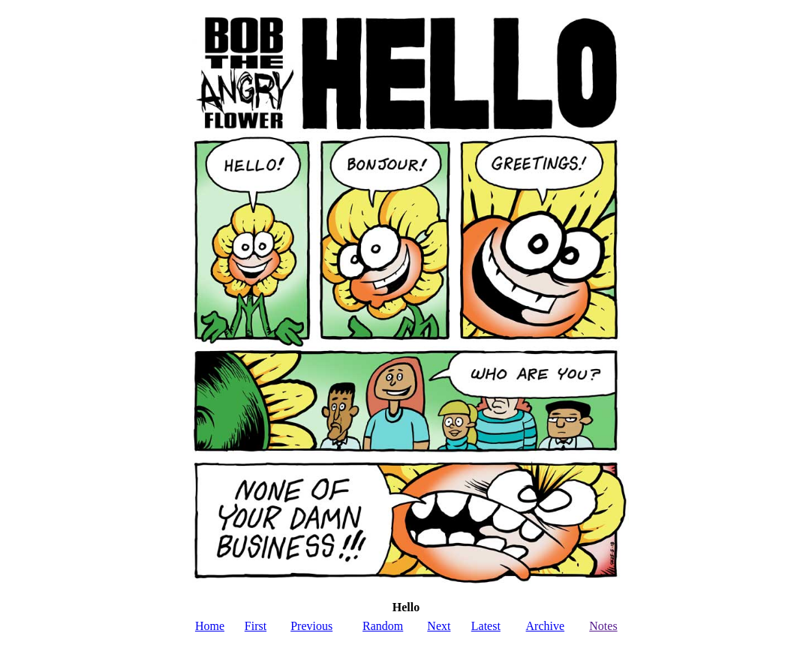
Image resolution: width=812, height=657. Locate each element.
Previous (311, 626)
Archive (546, 626)
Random (383, 626)
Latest (486, 626)
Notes (603, 626)
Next (439, 626)
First (256, 626)
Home (210, 626)
